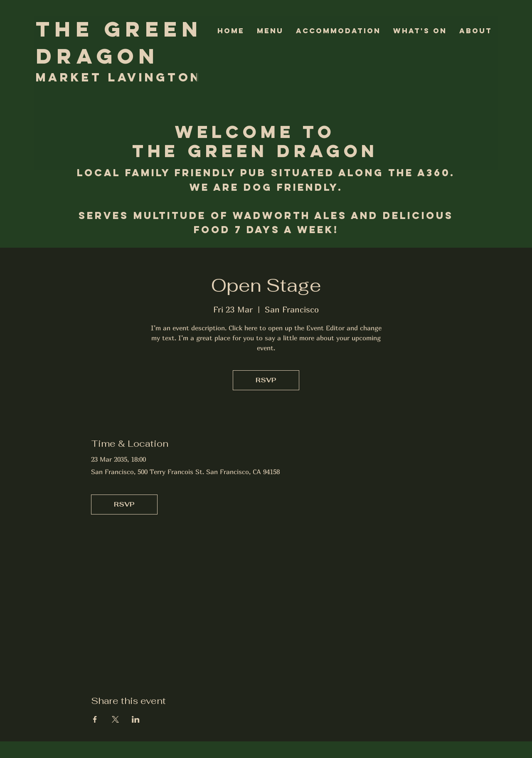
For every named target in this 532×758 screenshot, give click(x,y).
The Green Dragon (119, 43)
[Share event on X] (115, 719)
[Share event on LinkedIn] (136, 719)
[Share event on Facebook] (95, 719)
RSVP (266, 380)
